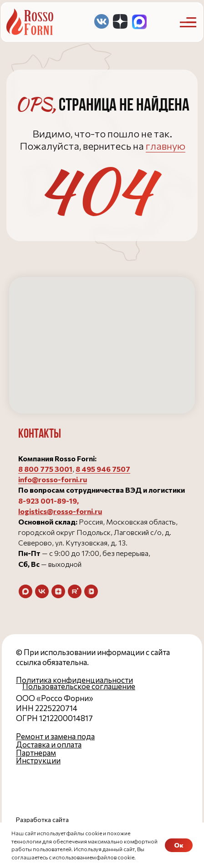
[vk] (42, 591)
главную (166, 146)
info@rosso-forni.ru (53, 479)
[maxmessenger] (25, 591)
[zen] (58, 591)
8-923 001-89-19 (48, 501)
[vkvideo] (91, 591)
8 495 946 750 (101, 469)
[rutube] (75, 591)
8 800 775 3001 (45, 469)
